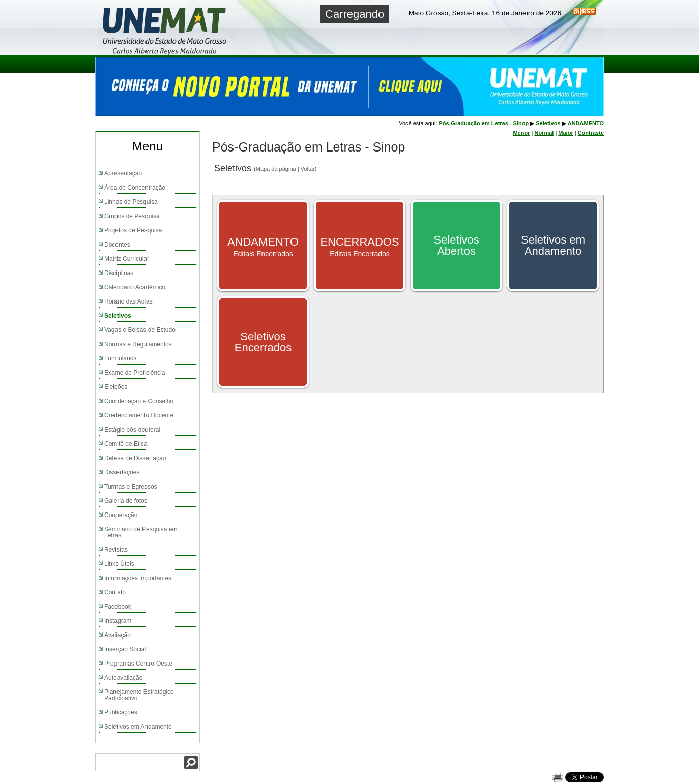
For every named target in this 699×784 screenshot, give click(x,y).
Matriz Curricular (127, 259)
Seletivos (118, 316)
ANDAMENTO (586, 123)
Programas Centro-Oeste (138, 664)
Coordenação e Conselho (139, 401)
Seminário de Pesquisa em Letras (141, 532)
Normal (544, 133)
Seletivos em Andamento (138, 727)
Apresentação (123, 173)
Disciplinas (119, 273)
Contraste (591, 133)
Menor (521, 133)
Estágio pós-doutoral (132, 430)
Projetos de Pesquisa (133, 230)
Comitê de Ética (126, 444)
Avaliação (118, 635)
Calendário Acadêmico (135, 287)
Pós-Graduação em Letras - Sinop (484, 123)
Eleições (116, 387)
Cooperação (121, 515)
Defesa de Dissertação (135, 458)
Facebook (118, 607)
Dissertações (122, 472)
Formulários (120, 358)
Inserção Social (125, 649)
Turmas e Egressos (131, 487)
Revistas (116, 550)
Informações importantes (138, 578)
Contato (115, 592)
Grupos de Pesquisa (132, 216)
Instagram (118, 621)
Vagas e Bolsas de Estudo (140, 330)
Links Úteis (119, 564)
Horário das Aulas (128, 301)
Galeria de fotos (126, 501)
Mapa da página (276, 169)
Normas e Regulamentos (138, 344)
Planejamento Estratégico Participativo (139, 695)
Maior (565, 133)
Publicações (121, 712)
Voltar (308, 169)
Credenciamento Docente (139, 415)
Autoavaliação (123, 678)
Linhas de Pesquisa (131, 202)
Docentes (117, 245)
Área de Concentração (135, 188)
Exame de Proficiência (135, 373)
